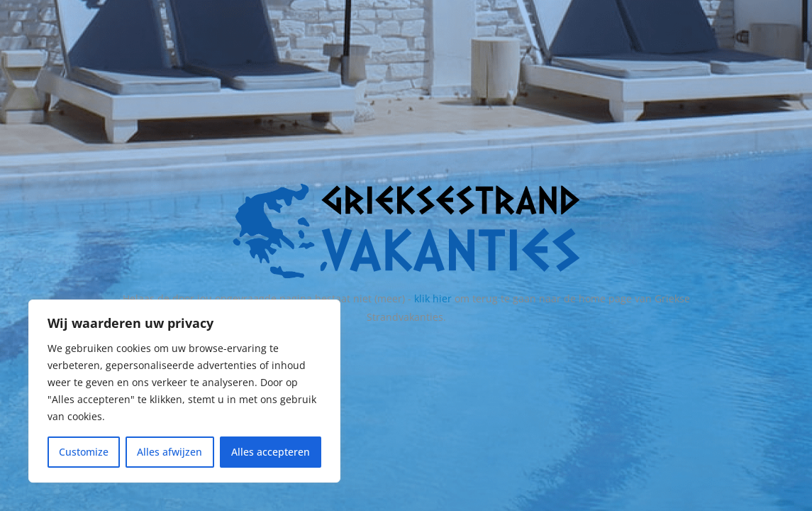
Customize (84, 452)
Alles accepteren (271, 452)
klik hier (433, 298)
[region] (184, 391)
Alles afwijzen (169, 452)
